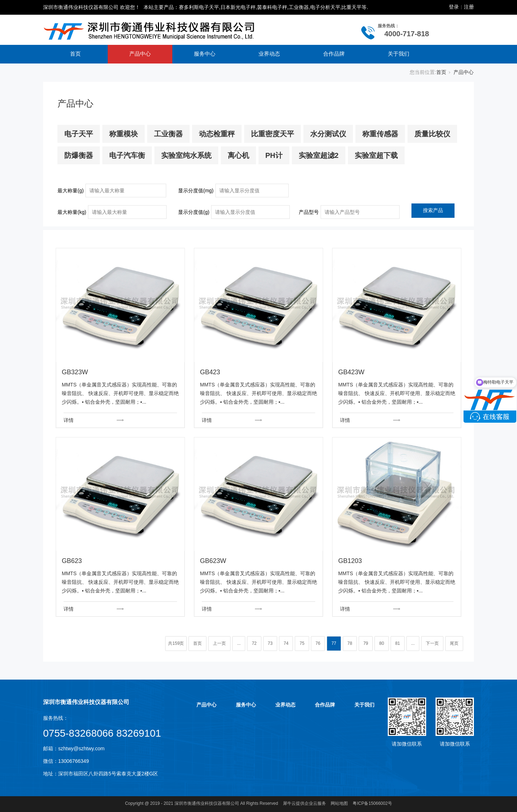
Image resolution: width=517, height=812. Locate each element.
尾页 (454, 643)
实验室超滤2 (319, 155)
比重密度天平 (273, 134)
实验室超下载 (376, 155)
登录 (454, 7)
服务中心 (205, 54)
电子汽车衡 (127, 155)
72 (254, 643)
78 (350, 643)
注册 (469, 7)
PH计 (274, 155)
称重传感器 (380, 134)
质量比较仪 (432, 134)
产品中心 (140, 54)
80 (381, 643)
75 (302, 643)
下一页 (432, 643)
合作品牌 (334, 54)
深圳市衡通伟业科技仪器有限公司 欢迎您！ (92, 7)
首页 (75, 54)
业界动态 (269, 54)
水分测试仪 (328, 134)
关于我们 (399, 54)
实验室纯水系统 (186, 155)
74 (286, 643)
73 (270, 643)
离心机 (238, 155)
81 (398, 643)
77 (334, 643)
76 (318, 643)
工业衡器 (168, 134)
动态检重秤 (217, 134)
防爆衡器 (79, 155)
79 (366, 643)
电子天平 (79, 134)
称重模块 (124, 134)
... (239, 643)
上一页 (219, 643)
